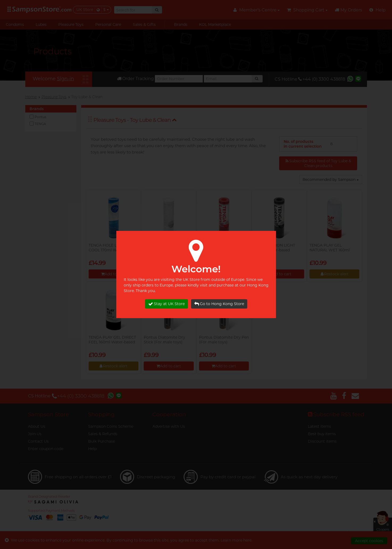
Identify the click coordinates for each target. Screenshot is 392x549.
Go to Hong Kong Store (219, 304)
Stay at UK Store (166, 304)
